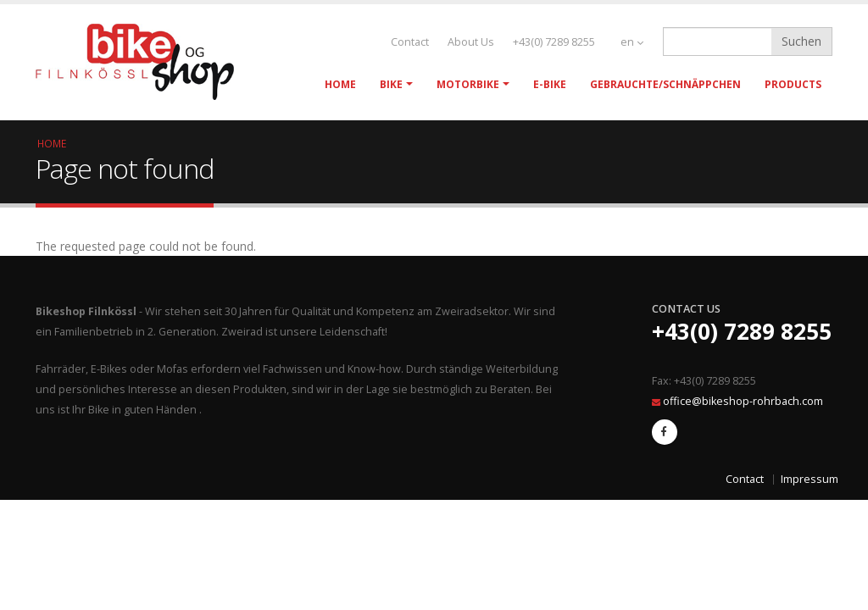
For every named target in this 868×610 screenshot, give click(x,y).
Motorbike (468, 84)
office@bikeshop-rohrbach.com (743, 401)
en (632, 42)
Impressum (810, 479)
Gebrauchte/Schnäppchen (665, 84)
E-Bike (550, 84)
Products (793, 84)
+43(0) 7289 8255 (554, 42)
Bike (391, 84)
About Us (471, 42)
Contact (410, 42)
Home (340, 84)
